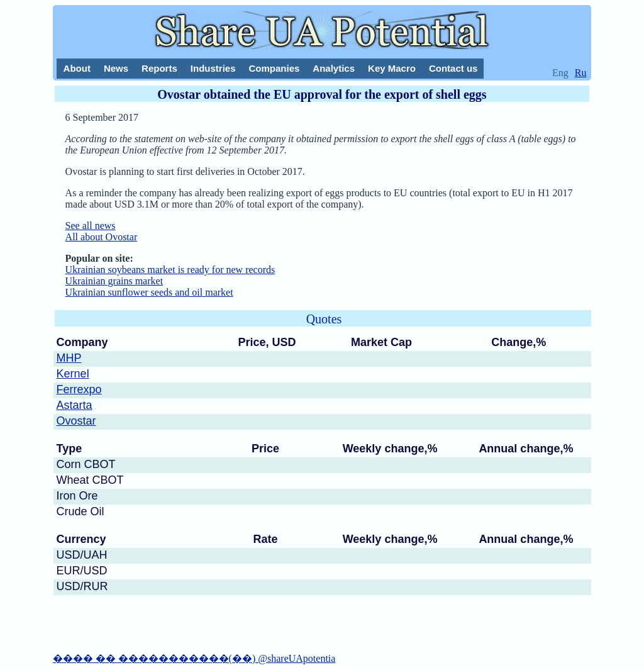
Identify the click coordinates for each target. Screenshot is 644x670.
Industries (213, 68)
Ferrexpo (79, 389)
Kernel (73, 374)
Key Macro (392, 68)
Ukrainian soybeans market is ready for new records (170, 270)
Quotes (324, 319)
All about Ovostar (102, 237)
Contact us (453, 68)
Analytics (334, 68)
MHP (69, 358)
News (116, 68)
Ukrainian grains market (114, 281)
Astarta (75, 405)
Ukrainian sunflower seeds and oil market (149, 292)
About (77, 68)
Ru (581, 73)
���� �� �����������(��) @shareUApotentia (194, 658)
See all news (91, 226)
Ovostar (76, 421)
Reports (159, 68)
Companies (274, 68)
